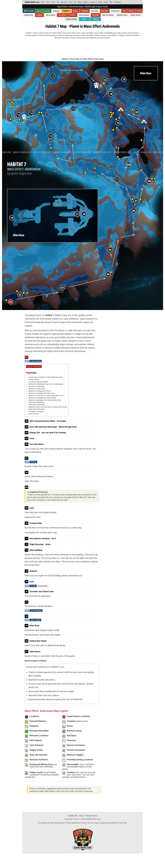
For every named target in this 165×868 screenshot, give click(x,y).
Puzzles (47, 11)
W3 (111, 2)
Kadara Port (29, 15)
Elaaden (96, 15)
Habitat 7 (66, 11)
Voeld (139, 11)
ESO (48, 2)
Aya (124, 11)
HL (58, 2)
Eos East (105, 11)
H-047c (73, 15)
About (82, 815)
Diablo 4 (94, 2)
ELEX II (86, 2)
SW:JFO (64, 2)
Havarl (131, 11)
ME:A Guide (29, 11)
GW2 (79, 2)
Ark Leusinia (51, 15)
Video (95, 19)
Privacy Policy (91, 815)
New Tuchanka (108, 15)
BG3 (100, 2)
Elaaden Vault (122, 15)
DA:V (53, 2)
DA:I (71, 2)
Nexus (76, 11)
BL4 (43, 2)
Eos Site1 (95, 11)
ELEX (106, 2)
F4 (75, 2)
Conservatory (84, 15)
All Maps (117, 2)
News (84, 19)
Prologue (56, 11)
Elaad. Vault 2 (136, 15)
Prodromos (115, 11)
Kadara (39, 15)
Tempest (85, 11)
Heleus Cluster (71, 19)
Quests (39, 11)
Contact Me (73, 815)
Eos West (62, 15)
